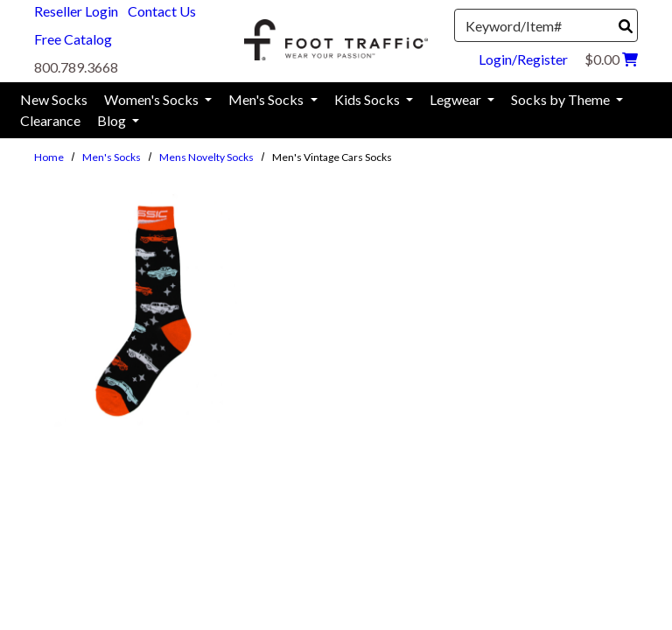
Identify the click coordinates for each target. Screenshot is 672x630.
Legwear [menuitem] (457, 99)
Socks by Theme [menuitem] (562, 99)
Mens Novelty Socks (206, 157)
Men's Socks (112, 157)
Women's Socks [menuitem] (153, 99)
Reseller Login (76, 11)
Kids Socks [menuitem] (368, 99)
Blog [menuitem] (113, 120)
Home (49, 157)
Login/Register (523, 59)
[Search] (626, 26)
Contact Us (162, 11)
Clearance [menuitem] (50, 120)
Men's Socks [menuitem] (267, 99)
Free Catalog (73, 39)
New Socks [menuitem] (54, 99)
